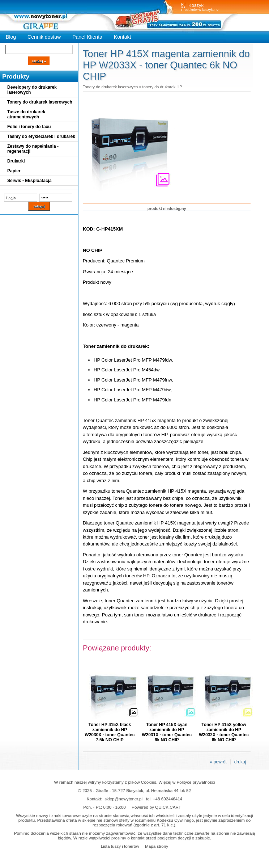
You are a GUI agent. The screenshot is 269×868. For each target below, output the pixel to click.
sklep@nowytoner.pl (123, 799)
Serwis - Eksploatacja (29, 181)
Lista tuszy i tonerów (120, 846)
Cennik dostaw (44, 37)
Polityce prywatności (196, 782)
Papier (14, 171)
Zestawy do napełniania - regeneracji (33, 149)
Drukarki (16, 161)
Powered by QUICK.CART (156, 807)
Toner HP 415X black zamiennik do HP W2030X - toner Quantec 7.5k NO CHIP (110, 732)
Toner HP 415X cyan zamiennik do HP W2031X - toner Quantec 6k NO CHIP (167, 732)
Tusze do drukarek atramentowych (26, 114)
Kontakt (123, 37)
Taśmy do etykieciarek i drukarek (41, 136)
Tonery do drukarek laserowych (40, 102)
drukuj (240, 762)
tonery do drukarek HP (162, 87)
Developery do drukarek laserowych (32, 90)
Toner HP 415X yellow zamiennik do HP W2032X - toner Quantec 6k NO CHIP (224, 732)
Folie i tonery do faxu (29, 127)
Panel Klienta (87, 37)
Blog (11, 37)
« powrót (218, 762)
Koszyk (196, 5)
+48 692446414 (168, 799)
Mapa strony (157, 846)
